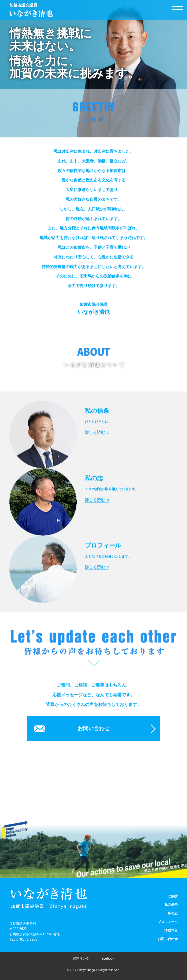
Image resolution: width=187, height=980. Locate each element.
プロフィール (168, 922)
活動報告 (171, 930)
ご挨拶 (173, 896)
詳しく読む (97, 432)
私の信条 (171, 904)
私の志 (173, 913)
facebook (107, 958)
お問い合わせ (94, 728)
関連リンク (81, 958)
